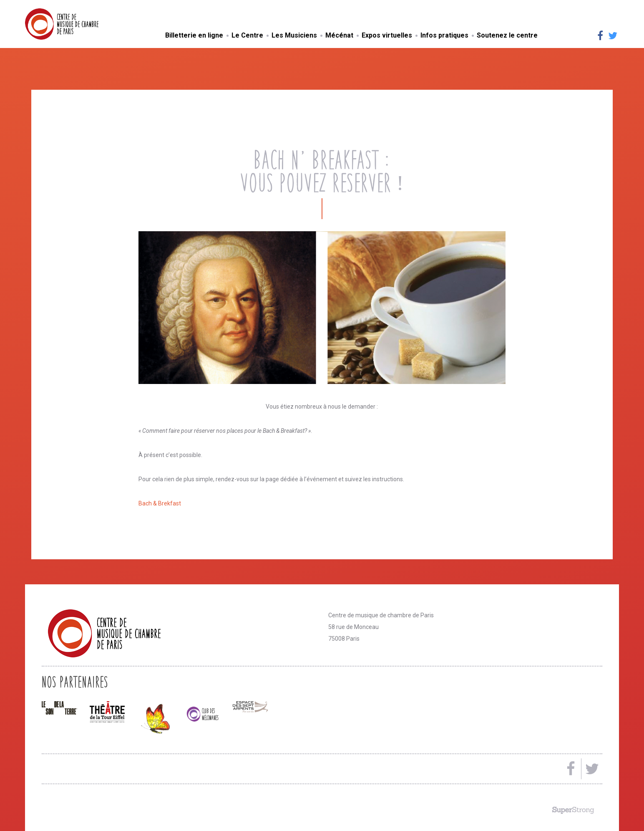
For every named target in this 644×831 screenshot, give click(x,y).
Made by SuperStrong (573, 810)
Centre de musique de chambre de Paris (81, 24)
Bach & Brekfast (160, 503)
